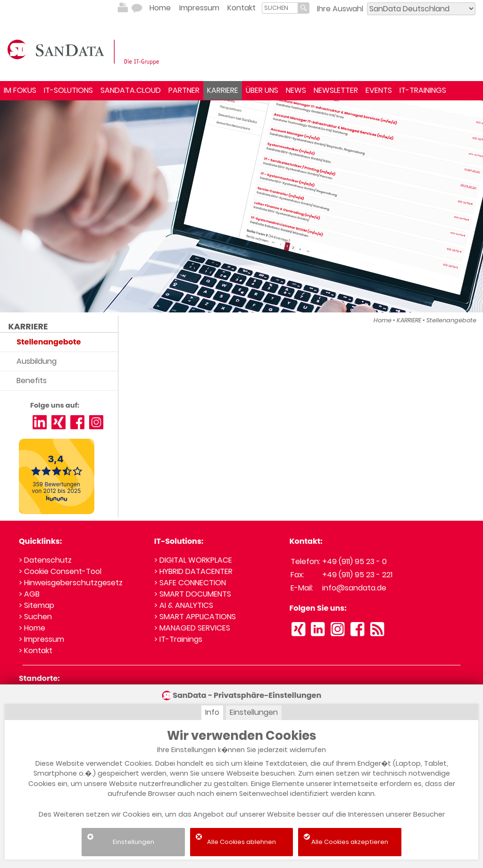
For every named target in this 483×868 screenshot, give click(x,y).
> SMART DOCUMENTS (193, 594)
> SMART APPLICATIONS (195, 617)
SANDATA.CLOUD (131, 90)
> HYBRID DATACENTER (193, 571)
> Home (32, 628)
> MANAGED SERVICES (192, 628)
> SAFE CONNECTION (190, 583)
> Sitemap (37, 605)
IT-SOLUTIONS (68, 90)
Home (160, 8)
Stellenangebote (451, 320)
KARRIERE (223, 90)
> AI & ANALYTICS (184, 605)
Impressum (199, 8)
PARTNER (184, 90)
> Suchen (35, 617)
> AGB (29, 594)
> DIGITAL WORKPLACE (193, 560)
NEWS (296, 90)
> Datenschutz (45, 560)
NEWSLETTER (336, 90)
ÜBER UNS (262, 90)
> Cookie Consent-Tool (60, 571)
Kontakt (241, 8)
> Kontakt (36, 651)
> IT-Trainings (178, 639)
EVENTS (379, 90)
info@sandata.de (354, 588)
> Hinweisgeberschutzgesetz (71, 583)
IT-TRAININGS (423, 90)
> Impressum (42, 639)
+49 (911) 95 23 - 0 (354, 561)
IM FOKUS (20, 90)
